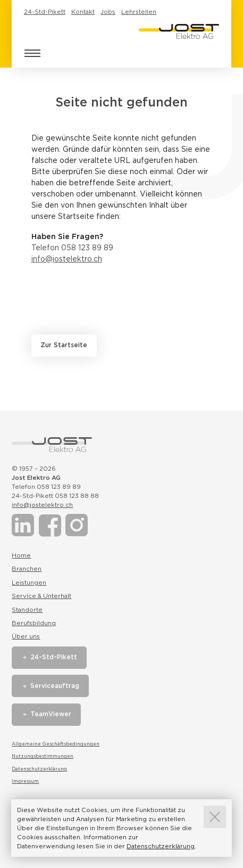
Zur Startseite (64, 345)
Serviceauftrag (55, 686)
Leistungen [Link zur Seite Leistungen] (29, 583)
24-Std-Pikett (45, 12)
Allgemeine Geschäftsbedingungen (56, 744)
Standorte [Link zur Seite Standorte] (27, 610)
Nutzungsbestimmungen (43, 756)
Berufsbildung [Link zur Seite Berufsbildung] (34, 623)
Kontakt (83, 12)
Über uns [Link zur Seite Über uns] (26, 636)
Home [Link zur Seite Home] (21, 555)
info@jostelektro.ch (67, 259)
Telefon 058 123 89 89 (72, 248)
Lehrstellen (139, 12)
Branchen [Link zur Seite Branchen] (27, 569)
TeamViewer (51, 714)
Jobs (108, 12)
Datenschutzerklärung (39, 769)
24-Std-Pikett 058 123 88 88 (55, 496)
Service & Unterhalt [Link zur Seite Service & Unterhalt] (41, 596)
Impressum (25, 781)
